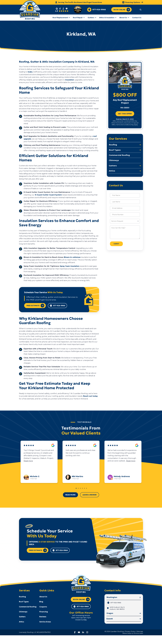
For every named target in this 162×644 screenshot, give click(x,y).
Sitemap (140, 631)
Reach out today (90, 396)
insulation (70, 80)
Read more (28, 461)
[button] (141, 10)
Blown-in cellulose (72, 257)
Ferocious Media (138, 633)
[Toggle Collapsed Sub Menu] (125, 145)
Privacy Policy (130, 631)
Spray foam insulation (70, 266)
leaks (30, 72)
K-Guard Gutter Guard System (48, 195)
